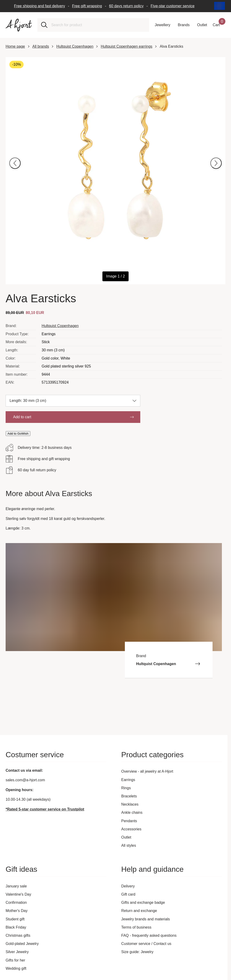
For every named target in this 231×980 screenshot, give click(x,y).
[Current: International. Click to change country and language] (220, 6)
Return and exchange (139, 911)
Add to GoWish (18, 434)
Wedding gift (16, 968)
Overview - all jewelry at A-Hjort (147, 771)
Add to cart (73, 417)
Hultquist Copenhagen (75, 46)
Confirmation (16, 903)
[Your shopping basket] (219, 25)
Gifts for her (15, 960)
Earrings (128, 780)
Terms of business (136, 927)
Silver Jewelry (17, 952)
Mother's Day (17, 911)
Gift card (128, 894)
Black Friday (16, 927)
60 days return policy (126, 6)
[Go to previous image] (15, 163)
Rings (126, 788)
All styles (129, 845)
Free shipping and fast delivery (40, 6)
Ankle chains (132, 812)
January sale (16, 886)
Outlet (126, 837)
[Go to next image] (216, 163)
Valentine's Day (18, 894)
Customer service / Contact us (146, 944)
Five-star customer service (173, 6)
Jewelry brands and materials (146, 919)
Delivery (128, 886)
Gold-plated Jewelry (22, 944)
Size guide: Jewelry (137, 952)
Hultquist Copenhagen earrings (127, 46)
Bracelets (129, 796)
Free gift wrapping (87, 6)
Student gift (15, 919)
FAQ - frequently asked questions (149, 935)
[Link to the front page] (19, 25)
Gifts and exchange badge (143, 903)
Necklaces (130, 804)
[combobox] (98, 25)
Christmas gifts (18, 935)
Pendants (129, 821)
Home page (15, 46)
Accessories (131, 829)
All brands (41, 46)
